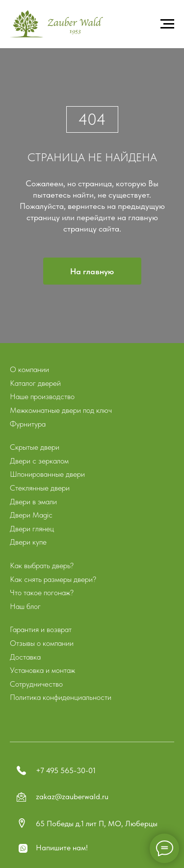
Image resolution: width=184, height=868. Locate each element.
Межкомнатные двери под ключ (61, 410)
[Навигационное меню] (167, 24)
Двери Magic (31, 515)
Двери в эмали (33, 502)
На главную (92, 271)
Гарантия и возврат (41, 629)
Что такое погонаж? (42, 593)
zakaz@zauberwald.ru (72, 796)
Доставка (25, 657)
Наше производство (42, 396)
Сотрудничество (36, 684)
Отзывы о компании (42, 643)
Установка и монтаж (42, 670)
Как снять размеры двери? (53, 579)
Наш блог (25, 606)
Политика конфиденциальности (61, 697)
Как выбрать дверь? (42, 565)
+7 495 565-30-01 (66, 770)
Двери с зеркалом (39, 461)
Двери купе (28, 542)
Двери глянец (32, 529)
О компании (29, 369)
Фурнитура (28, 424)
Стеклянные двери (40, 488)
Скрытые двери (35, 447)
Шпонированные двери (47, 474)
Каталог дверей (35, 383)
